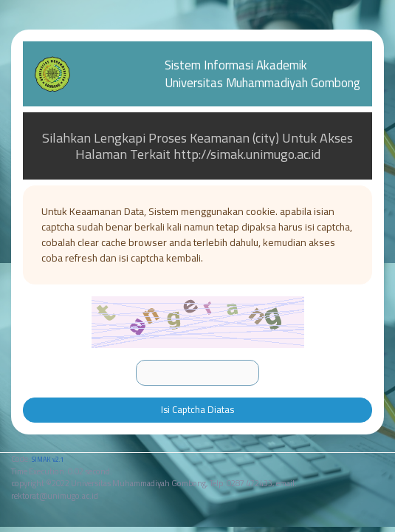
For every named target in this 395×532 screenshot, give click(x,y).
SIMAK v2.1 (48, 459)
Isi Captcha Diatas (197, 409)
